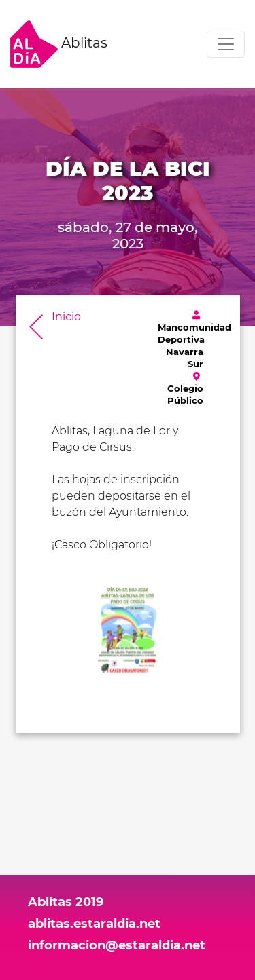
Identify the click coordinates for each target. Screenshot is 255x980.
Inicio (66, 317)
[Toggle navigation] (226, 44)
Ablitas (59, 44)
